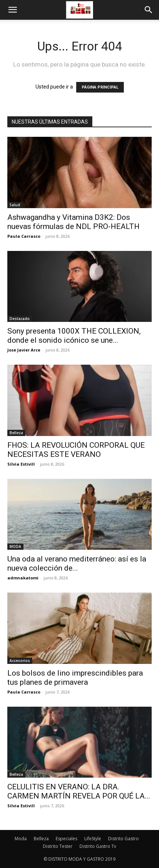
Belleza (16, 433)
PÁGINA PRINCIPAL (100, 87)
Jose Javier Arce (24, 350)
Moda (21, 839)
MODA (15, 546)
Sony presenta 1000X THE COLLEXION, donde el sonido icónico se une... (74, 336)
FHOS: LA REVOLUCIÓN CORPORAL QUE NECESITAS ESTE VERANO (76, 450)
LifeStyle (93, 839)
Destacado (20, 319)
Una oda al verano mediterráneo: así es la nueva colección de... (77, 563)
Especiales (66, 839)
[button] (12, 10)
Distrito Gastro (123, 839)
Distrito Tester (58, 846)
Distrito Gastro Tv (98, 846)
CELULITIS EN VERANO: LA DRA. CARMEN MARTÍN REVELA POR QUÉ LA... (79, 791)
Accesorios (20, 661)
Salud (15, 205)
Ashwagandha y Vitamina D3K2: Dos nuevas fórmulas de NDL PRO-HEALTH (73, 222)
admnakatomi (23, 578)
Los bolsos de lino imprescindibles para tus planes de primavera (75, 678)
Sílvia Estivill (21, 464)
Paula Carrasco (24, 236)
